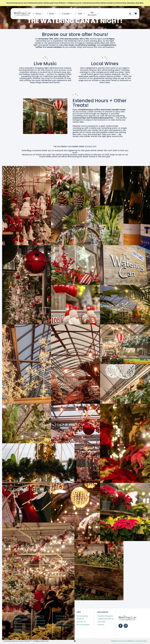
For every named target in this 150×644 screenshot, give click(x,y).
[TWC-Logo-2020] (22, 12)
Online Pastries (41, 626)
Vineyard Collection (64, 619)
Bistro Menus (40, 624)
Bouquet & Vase (20, 619)
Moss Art (17, 629)
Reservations (40, 621)
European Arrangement (19, 623)
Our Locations (82, 616)
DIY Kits (59, 622)
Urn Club (17, 632)
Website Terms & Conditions (123, 641)
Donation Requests (105, 616)
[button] (130, 14)
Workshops (60, 616)
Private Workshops (63, 625)
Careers (101, 625)
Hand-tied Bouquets (22, 616)
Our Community (83, 625)
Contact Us (81, 622)
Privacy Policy (141, 641)
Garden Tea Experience (40, 617)
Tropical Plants (20, 626)
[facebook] (121, 626)
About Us (80, 619)
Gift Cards (18, 635)
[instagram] (126, 626)
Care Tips (101, 622)
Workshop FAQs (62, 627)
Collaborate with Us (106, 619)
